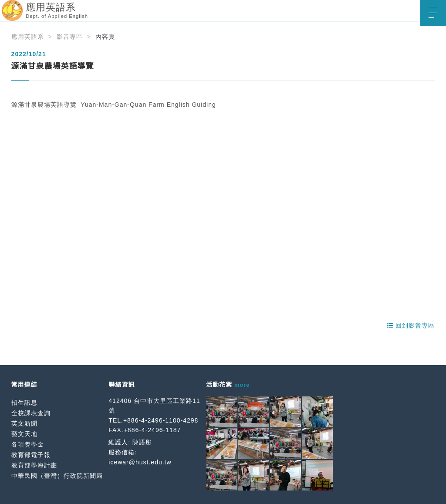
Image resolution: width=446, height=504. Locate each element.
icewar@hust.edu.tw (140, 462)
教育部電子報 (31, 455)
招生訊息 (24, 403)
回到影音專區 (411, 325)
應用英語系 (28, 37)
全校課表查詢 (31, 413)
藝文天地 (24, 434)
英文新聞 (24, 423)
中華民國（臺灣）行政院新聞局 (57, 476)
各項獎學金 (28, 444)
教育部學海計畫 (34, 465)
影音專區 (70, 37)
